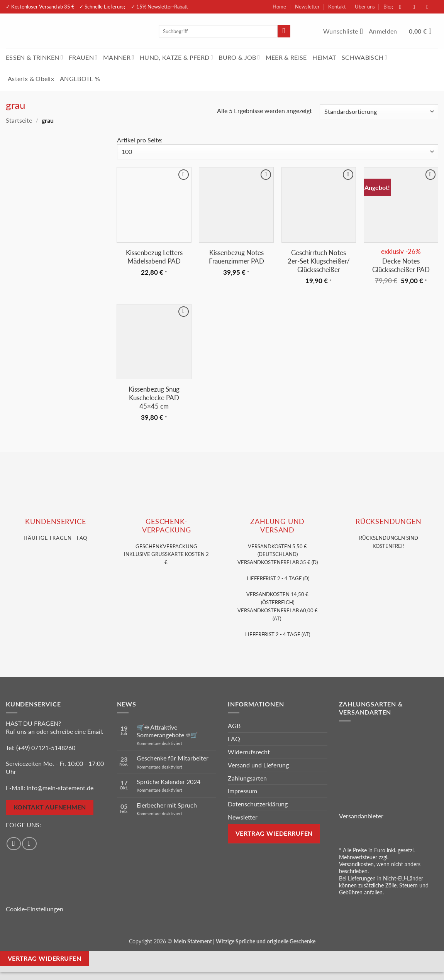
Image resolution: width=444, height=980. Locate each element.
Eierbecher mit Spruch (167, 805)
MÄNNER (119, 57)
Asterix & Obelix (31, 79)
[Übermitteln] (284, 31)
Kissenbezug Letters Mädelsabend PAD (154, 257)
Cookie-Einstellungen (35, 909)
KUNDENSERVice (55, 521)
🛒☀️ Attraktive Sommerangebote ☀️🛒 (167, 731)
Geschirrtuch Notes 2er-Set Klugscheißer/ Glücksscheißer (319, 261)
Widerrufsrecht (249, 752)
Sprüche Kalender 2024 (169, 781)
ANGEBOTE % (80, 79)
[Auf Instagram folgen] (418, 7)
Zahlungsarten (247, 778)
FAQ (234, 739)
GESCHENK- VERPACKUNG (167, 525)
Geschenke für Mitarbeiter (173, 758)
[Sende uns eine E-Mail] (431, 7)
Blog (388, 7)
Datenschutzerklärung (258, 804)
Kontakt (337, 7)
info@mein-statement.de (60, 788)
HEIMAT (324, 57)
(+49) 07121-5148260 (46, 748)
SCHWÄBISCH (364, 57)
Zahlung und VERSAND (277, 525)
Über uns (365, 7)
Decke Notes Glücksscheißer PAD (401, 265)
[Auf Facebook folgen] (404, 7)
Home (279, 7)
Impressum (242, 791)
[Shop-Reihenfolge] (379, 112)
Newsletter (307, 7)
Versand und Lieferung (258, 765)
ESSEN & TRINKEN (34, 57)
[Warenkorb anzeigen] (424, 31)
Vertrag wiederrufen (274, 833)
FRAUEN (83, 57)
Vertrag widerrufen (44, 958)
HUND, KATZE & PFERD (176, 57)
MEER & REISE (286, 57)
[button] (384, 31)
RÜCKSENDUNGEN (388, 521)
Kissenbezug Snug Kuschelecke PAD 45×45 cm (154, 398)
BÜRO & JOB (239, 57)
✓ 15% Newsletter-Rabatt (159, 7)
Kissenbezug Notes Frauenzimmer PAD (236, 257)
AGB (234, 726)
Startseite (19, 120)
